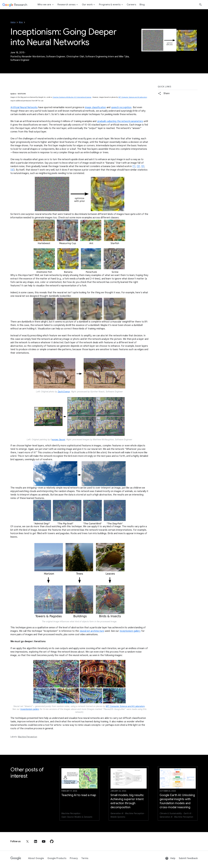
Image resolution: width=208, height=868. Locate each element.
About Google (36, 858)
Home (13, 22)
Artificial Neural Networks (24, 107)
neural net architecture (92, 631)
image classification (95, 107)
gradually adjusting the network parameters (120, 121)
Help (170, 858)
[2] (138, 166)
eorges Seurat (59, 440)
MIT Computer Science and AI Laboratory (133, 97)
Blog (21, 22)
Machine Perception (28, 737)
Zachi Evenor (64, 392)
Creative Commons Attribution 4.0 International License (72, 97)
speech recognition (121, 107)
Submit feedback (188, 858)
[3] (143, 166)
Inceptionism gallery (130, 631)
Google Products (57, 858)
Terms (85, 858)
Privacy (74, 858)
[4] (12, 170)
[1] (134, 166)
